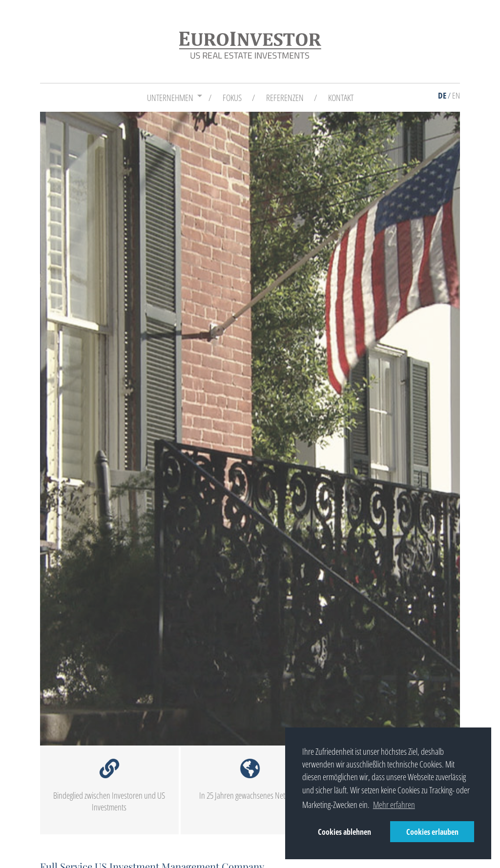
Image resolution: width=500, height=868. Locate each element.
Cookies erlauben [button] (432, 832)
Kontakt (341, 98)
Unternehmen (170, 98)
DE (442, 95)
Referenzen (285, 98)
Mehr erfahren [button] (394, 805)
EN (456, 95)
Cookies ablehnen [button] (344, 832)
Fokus (232, 98)
